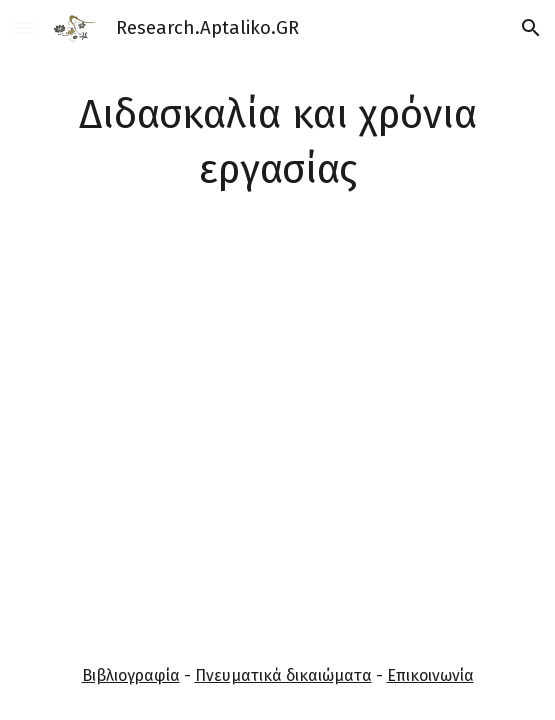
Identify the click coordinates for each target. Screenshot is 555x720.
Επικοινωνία (430, 675)
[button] (24, 27)
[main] (278, 143)
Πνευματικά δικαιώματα (283, 675)
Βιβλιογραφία (131, 675)
